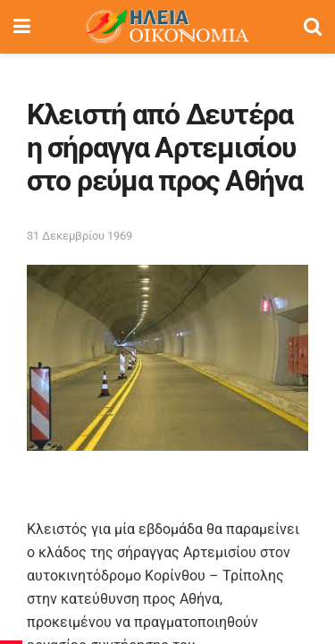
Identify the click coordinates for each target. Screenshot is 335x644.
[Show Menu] (22, 27)
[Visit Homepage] (167, 27)
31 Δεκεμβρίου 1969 (80, 236)
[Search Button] (313, 27)
